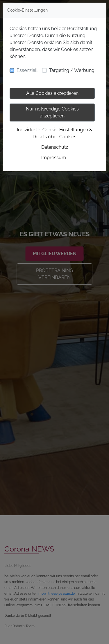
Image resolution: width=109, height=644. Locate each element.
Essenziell (27, 70)
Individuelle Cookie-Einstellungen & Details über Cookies (55, 133)
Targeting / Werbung (72, 70)
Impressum (54, 158)
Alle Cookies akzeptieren (52, 93)
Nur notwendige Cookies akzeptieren (52, 112)
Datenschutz (55, 147)
